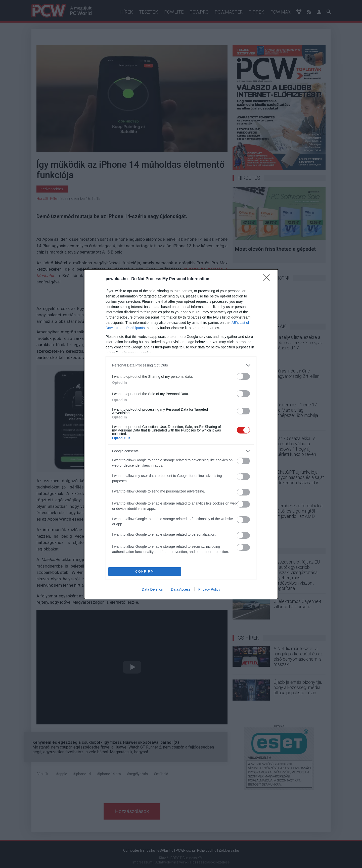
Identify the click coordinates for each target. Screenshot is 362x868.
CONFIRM (145, 571)
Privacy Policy (209, 589)
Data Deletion (152, 589)
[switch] (243, 376)
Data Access (181, 589)
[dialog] (181, 434)
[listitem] (181, 365)
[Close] (268, 279)
